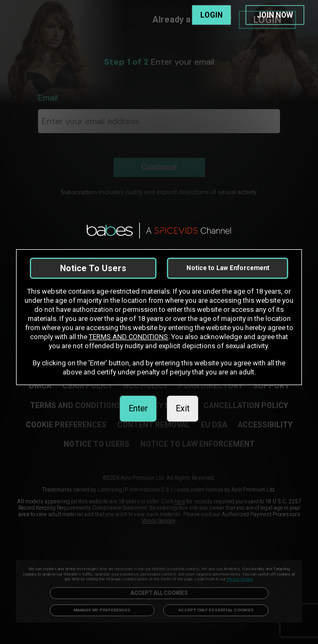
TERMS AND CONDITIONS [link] (128, 337)
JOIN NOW (275, 15)
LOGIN (211, 15)
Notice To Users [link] (93, 268)
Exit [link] (183, 408)
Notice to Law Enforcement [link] (228, 268)
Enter (138, 408)
